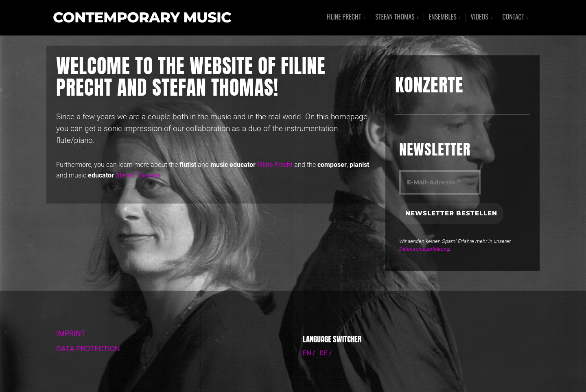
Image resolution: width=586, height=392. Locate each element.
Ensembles (443, 17)
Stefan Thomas (395, 17)
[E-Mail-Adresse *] (440, 183)
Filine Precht (344, 17)
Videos (480, 17)
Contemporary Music (142, 18)
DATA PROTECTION (88, 349)
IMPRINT (71, 333)
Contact (513, 17)
